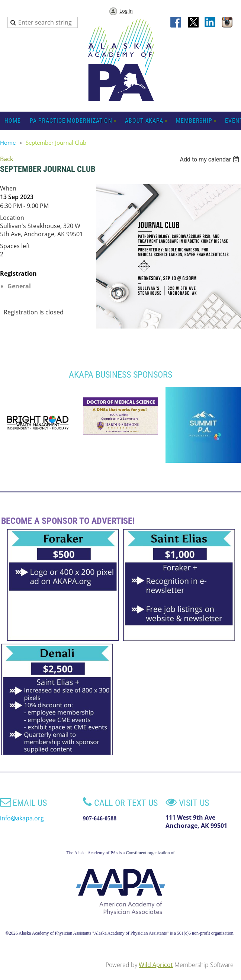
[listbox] (210, 159)
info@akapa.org (22, 818)
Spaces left (15, 246)
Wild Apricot (156, 965)
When (8, 188)
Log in (126, 11)
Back (7, 159)
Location (12, 218)
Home (8, 142)
